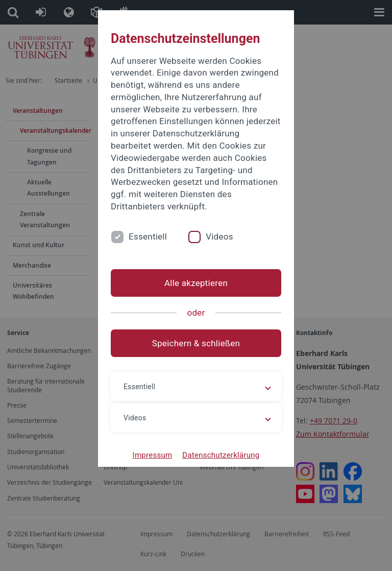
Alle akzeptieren (196, 283)
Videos (219, 236)
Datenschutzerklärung (221, 455)
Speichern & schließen (196, 343)
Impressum (153, 455)
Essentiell (148, 236)
